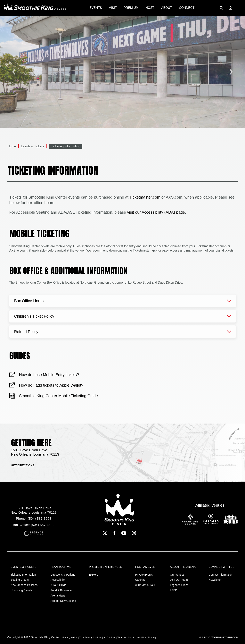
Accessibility (58, 580)
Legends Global (180, 585)
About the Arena (183, 567)
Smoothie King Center (35, 7)
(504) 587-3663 (40, 519)
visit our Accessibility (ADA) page (156, 212)
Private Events (144, 575)
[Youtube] (124, 533)
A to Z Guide (58, 585)
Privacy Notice (70, 638)
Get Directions (23, 465)
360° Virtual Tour (145, 585)
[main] (122, 220)
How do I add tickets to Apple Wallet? (51, 385)
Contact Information (221, 575)
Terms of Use (124, 638)
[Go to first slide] (231, 72)
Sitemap (152, 638)
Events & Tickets (32, 146)
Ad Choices (109, 638)
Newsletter (215, 580)
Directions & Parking (63, 575)
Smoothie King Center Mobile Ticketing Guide (59, 396)
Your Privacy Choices (90, 638)
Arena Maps (58, 596)
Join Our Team (179, 580)
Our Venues (177, 575)
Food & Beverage (61, 590)
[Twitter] (105, 533)
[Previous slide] (14, 72)
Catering (140, 580)
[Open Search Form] (221, 8)
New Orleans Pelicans (24, 585)
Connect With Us (222, 567)
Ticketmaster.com (145, 197)
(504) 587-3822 (43, 525)
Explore (94, 575)
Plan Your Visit (62, 567)
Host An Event (146, 567)
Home (12, 146)
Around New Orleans (63, 601)
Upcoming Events (21, 590)
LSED (174, 590)
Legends (34, 533)
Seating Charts (20, 580)
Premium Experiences (106, 567)
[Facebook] (114, 533)
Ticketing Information (23, 575)
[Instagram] (134, 533)
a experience (219, 637)
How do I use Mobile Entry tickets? (49, 375)
